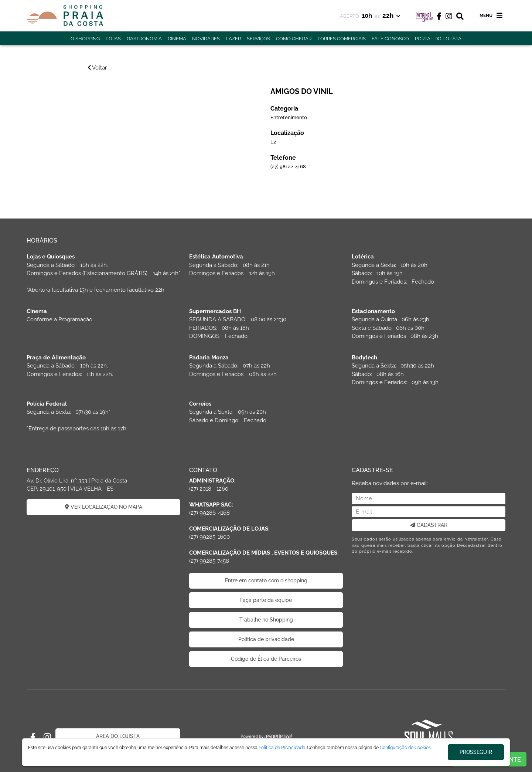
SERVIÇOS (258, 39)
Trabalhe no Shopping (266, 620)
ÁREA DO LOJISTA (118, 736)
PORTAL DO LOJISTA (438, 39)
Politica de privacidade (266, 639)
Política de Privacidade (282, 748)
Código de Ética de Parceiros (266, 659)
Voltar (97, 68)
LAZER (233, 39)
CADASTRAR (429, 525)
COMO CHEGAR (294, 39)
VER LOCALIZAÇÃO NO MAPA (104, 507)
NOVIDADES (206, 39)
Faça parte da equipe (266, 600)
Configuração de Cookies (405, 748)
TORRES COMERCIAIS (342, 39)
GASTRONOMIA (144, 39)
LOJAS (113, 39)
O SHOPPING (85, 39)
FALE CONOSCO (390, 39)
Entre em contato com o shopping (266, 580)
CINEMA (177, 39)
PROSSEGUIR (476, 752)
